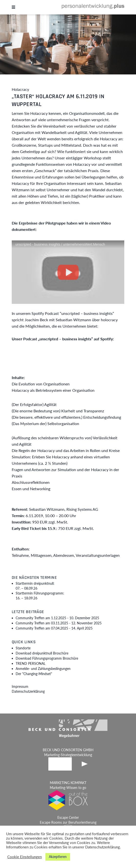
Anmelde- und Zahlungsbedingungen (43, 669)
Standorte (23, 648)
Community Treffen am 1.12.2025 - (57, 618)
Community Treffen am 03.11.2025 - (59, 623)
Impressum (20, 686)
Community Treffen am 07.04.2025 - (54, 628)
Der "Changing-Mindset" (34, 674)
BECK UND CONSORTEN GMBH (68, 750)
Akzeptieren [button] (58, 857)
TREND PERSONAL (31, 663)
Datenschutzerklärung (28, 691)
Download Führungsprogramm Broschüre (47, 658)
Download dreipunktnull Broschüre (42, 653)
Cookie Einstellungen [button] (25, 857)
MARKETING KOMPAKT (68, 783)
